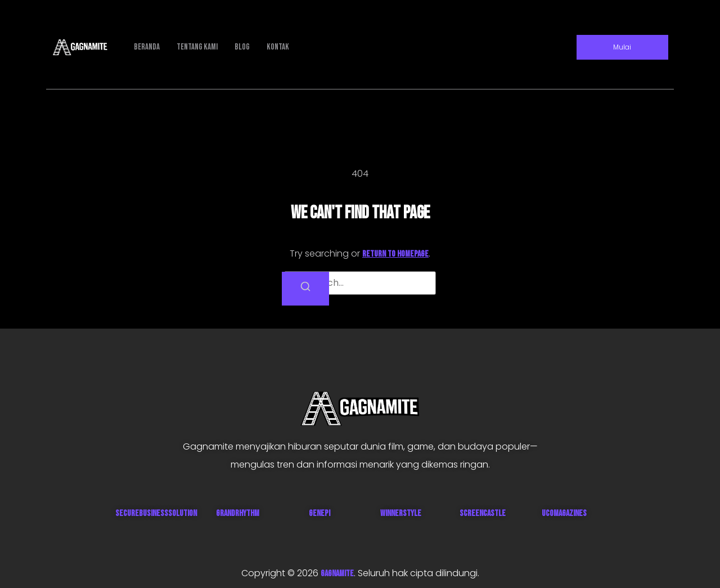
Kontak (278, 47)
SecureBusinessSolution (156, 513)
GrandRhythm (238, 513)
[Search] (305, 289)
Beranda (147, 47)
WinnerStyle (401, 513)
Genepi (319, 513)
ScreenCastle (483, 513)
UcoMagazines (564, 513)
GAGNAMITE (337, 574)
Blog (242, 47)
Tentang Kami (197, 47)
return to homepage (395, 254)
